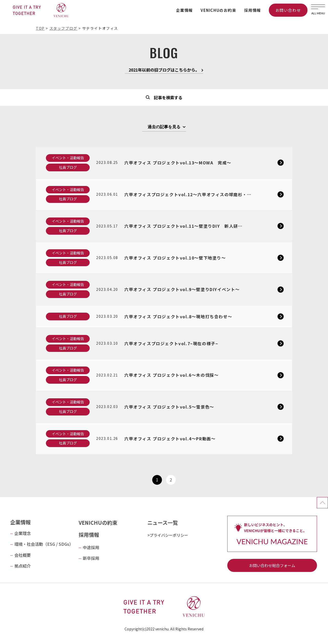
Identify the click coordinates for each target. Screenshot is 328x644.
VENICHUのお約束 (219, 10)
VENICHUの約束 (98, 523)
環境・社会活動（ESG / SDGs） (44, 544)
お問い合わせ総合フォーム (272, 565)
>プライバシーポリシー (168, 535)
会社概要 (23, 555)
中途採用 (91, 547)
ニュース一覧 (163, 523)
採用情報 (253, 10)
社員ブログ (68, 167)
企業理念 (23, 533)
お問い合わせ (288, 10)
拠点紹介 (23, 566)
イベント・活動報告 (68, 158)
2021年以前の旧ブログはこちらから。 (164, 70)
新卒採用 (91, 558)
